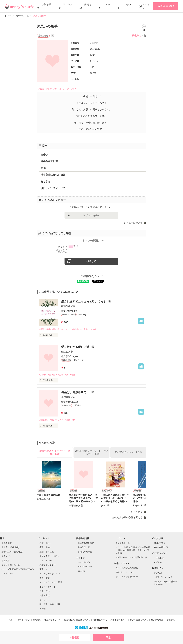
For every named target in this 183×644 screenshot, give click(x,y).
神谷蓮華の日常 (49, 161)
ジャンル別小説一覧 (11, 565)
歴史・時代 (45, 591)
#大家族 (42, 375)
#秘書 (48, 329)
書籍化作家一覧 (85, 552)
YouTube (158, 562)
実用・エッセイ (47, 569)
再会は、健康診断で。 (76, 392)
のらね (65, 352)
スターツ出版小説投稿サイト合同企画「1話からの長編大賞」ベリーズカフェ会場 (133, 550)
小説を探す (7, 543)
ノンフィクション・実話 (51, 582)
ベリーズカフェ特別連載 (127, 568)
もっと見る (137, 512)
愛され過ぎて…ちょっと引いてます (84, 302)
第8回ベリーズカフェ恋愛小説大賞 (131, 557)
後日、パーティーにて (53, 188)
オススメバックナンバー (127, 577)
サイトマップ (24, 620)
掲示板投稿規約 (117, 620)
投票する (91, 261)
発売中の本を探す (86, 543)
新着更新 (6, 561)
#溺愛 (41, 329)
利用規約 (37, 620)
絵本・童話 (45, 595)
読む (109, 637)
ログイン (146, 6)
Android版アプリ (161, 547)
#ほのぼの (52, 375)
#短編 (41, 89)
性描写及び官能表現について (77, 620)
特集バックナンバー (125, 572)
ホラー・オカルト (48, 587)
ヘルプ (11, 620)
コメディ (44, 600)
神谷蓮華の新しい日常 (53, 175)
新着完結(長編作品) (10, 547)
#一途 (66, 89)
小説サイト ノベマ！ (163, 577)
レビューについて (133, 223)
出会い (44, 155)
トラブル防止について (138, 620)
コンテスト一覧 (123, 543)
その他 (43, 609)
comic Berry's (84, 562)
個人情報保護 (157, 620)
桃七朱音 (137, 35)
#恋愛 (61, 375)
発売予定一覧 (84, 547)
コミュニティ (8, 574)
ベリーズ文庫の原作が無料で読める (18, 569)
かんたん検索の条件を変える (127, 517)
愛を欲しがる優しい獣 (76, 347)
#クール (57, 89)
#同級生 (53, 420)
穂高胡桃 (66, 306)
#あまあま (66, 329)
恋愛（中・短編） (48, 552)
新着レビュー (8, 556)
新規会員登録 (166, 6)
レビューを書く (91, 215)
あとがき (46, 181)
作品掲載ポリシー (52, 620)
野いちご (158, 573)
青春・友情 (45, 578)
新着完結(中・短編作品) (12, 552)
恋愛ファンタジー (48, 565)
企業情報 (171, 620)
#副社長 (56, 329)
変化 (43, 168)
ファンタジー (46, 561)
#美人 (74, 89)
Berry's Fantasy (85, 567)
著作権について (100, 620)
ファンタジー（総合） (50, 556)
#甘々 (74, 420)
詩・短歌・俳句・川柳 (50, 604)
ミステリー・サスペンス (51, 574)
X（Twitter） (160, 558)
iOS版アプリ (160, 543)
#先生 (49, 89)
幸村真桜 (66, 397)
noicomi (81, 571)
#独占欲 (75, 329)
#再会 (61, 420)
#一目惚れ (85, 329)
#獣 (67, 375)
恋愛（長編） (46, 547)
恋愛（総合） (46, 543)
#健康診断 (43, 420)
